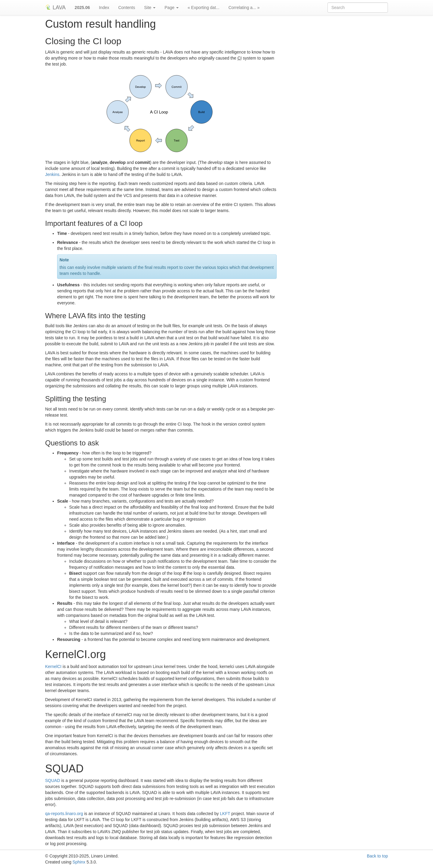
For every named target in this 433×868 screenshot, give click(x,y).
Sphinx (79, 862)
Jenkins (52, 174)
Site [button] (150, 8)
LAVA (55, 8)
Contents (127, 8)
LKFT (225, 814)
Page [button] (172, 8)
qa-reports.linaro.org (64, 814)
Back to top (377, 856)
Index (104, 8)
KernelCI (53, 666)
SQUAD (53, 780)
